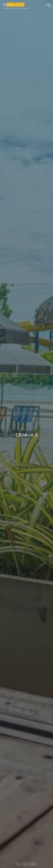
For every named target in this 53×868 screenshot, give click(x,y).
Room (25, 864)
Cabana (33, 864)
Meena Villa (13, 5)
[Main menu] (48, 5)
